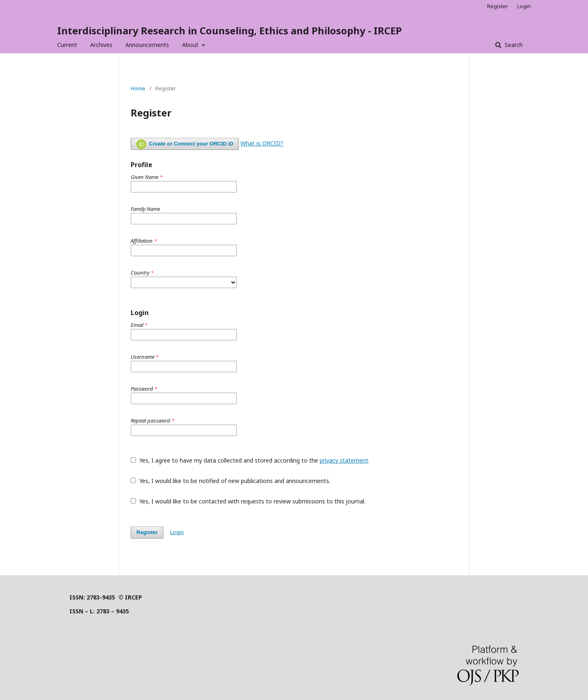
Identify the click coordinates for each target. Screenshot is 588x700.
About (191, 45)
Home (138, 88)
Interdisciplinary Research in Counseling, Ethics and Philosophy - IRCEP (229, 30)
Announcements (147, 45)
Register (498, 6)
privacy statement (344, 460)
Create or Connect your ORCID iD (185, 144)
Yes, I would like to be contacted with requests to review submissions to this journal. (248, 501)
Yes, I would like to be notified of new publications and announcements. (231, 481)
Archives (101, 45)
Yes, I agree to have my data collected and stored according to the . (250, 460)
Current (67, 45)
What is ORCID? (262, 143)
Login (524, 6)
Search (513, 45)
